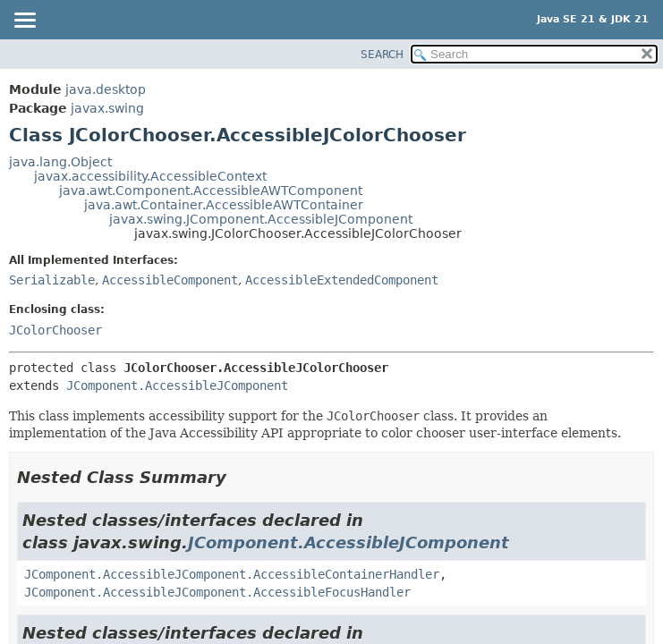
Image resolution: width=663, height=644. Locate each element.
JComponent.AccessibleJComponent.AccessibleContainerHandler (232, 574)
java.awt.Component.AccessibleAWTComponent (211, 191)
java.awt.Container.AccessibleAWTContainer (224, 205)
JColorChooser (55, 330)
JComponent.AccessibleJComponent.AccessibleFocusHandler (217, 592)
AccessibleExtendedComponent (342, 280)
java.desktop (106, 89)
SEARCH (382, 55)
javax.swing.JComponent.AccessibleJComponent (261, 219)
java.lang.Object (60, 162)
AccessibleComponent (170, 280)
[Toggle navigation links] (24, 21)
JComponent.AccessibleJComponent (177, 386)
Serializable (52, 280)
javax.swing (107, 108)
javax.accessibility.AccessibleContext (150, 176)
